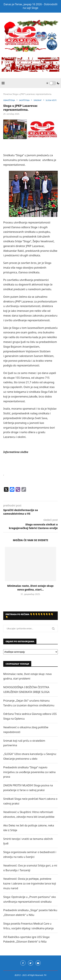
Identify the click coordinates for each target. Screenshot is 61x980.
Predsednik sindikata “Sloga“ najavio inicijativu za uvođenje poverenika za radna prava (29, 772)
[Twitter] (31, 963)
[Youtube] (38, 963)
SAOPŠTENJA (24, 100)
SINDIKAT (37, 100)
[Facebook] (23, 963)
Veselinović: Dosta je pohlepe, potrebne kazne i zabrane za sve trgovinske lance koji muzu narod (30, 883)
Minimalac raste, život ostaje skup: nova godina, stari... (30, 588)
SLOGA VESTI (51, 100)
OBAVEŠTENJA (9, 100)
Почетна (8, 94)
